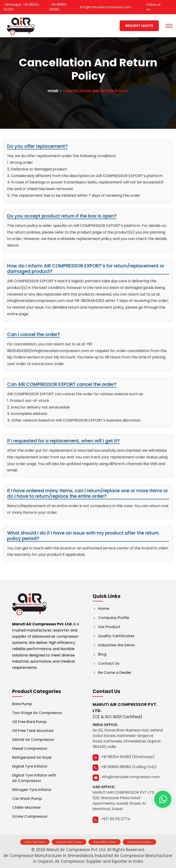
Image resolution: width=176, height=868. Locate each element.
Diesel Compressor (30, 748)
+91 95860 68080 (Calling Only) (129, 767)
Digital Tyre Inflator (30, 766)
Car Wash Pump (27, 799)
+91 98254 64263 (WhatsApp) (128, 757)
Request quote (139, 26)
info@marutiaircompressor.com (131, 777)
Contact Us (106, 663)
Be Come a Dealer (112, 673)
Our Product (106, 627)
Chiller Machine (26, 808)
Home (53, 91)
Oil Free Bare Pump (29, 722)
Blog (99, 654)
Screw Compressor (30, 816)
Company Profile (111, 618)
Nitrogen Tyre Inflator (32, 790)
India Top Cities (35, 842)
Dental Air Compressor (33, 740)
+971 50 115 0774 (116, 819)
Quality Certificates (114, 636)
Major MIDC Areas (104, 842)
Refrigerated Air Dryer (32, 757)
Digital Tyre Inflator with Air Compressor (34, 778)
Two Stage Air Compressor (37, 713)
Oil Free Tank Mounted (33, 731)
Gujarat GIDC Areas (69, 842)
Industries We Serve (114, 645)
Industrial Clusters (139, 842)
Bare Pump (22, 704)
